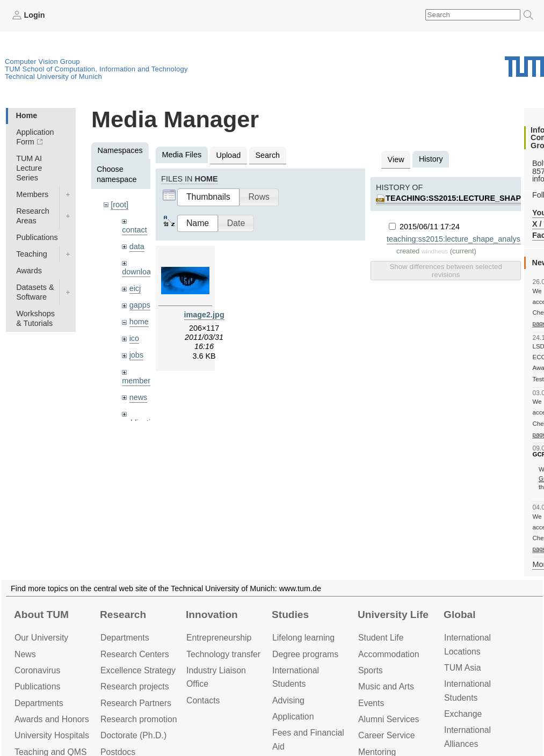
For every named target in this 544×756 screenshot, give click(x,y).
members (138, 381)
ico (134, 338)
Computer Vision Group (42, 61)
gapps (140, 305)
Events (371, 703)
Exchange (463, 714)
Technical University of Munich (53, 77)
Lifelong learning (303, 638)
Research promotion (139, 719)
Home (26, 115)
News (25, 654)
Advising (288, 700)
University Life (393, 615)
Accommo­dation (389, 654)
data (137, 246)
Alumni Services (389, 719)
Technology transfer (223, 654)
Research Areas (33, 216)
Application (293, 717)
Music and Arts (386, 686)
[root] (119, 205)
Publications (37, 237)
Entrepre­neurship (219, 638)
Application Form (35, 137)
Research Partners (136, 703)
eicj (135, 288)
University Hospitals (52, 735)
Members (32, 194)
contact (134, 230)
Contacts (203, 700)
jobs (136, 355)
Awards (29, 271)
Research (123, 615)
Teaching (32, 254)
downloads (140, 272)
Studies (290, 615)
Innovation (212, 615)
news (139, 397)
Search (267, 155)
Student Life (381, 638)
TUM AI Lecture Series (29, 168)
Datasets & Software (35, 292)
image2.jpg (204, 315)
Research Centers (135, 654)
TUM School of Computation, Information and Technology (96, 69)
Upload (229, 155)
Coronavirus (37, 670)
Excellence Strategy (138, 670)
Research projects (135, 686)
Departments (39, 703)
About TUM (41, 615)
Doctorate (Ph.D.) (133, 735)
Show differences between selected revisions (445, 271)
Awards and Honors (52, 719)
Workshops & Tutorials (35, 318)
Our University (41, 638)
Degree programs (305, 654)
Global (460, 615)
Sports (371, 670)
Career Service (387, 735)
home (139, 322)
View (396, 159)
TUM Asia (463, 668)
